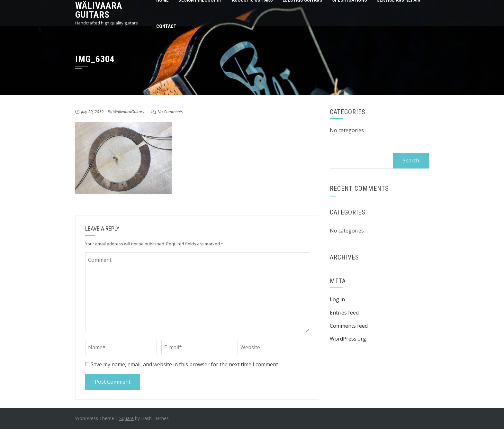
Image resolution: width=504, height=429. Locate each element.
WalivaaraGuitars (129, 112)
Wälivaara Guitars (99, 10)
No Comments (170, 112)
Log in (337, 299)
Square (126, 418)
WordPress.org (348, 339)
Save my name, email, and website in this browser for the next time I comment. (185, 364)
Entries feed (344, 313)
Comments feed (349, 326)
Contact (166, 26)
